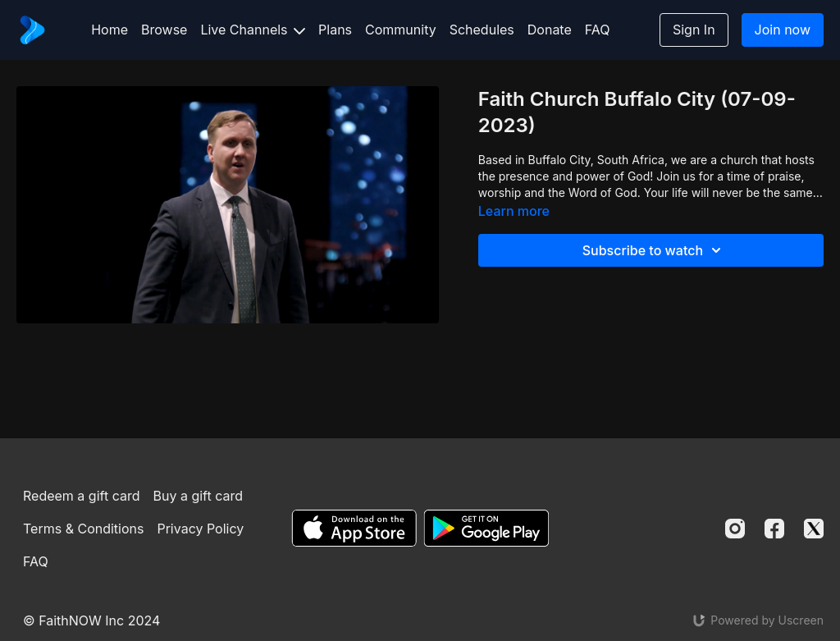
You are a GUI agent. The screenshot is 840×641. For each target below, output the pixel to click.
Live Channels (253, 30)
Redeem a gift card (81, 496)
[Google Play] (486, 528)
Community (401, 30)
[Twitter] (814, 529)
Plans (335, 30)
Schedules (482, 30)
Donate (550, 30)
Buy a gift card (198, 496)
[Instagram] (735, 529)
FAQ (598, 30)
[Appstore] (354, 528)
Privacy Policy (200, 529)
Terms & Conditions (83, 529)
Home (110, 30)
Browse (164, 30)
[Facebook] (774, 529)
